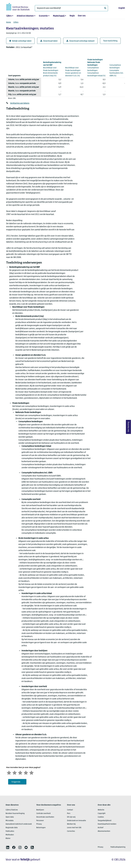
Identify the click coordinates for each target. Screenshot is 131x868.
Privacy (39, 824)
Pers (69, 813)
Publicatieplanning (118, 847)
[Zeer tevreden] (31, 772)
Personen (40, 821)
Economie (43, 16)
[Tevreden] (26, 772)
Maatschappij (59, 16)
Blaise (8, 838)
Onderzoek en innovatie (77, 821)
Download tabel (49, 41)
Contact (70, 810)
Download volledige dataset (80, 41)
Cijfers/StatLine (12, 810)
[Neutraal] (20, 772)
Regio (72, 16)
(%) (52, 69)
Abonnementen (104, 831)
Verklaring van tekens (20, 103)
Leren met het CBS (74, 828)
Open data (10, 817)
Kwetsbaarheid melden (107, 824)
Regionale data (12, 828)
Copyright (102, 813)
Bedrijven (40, 810)
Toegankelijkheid (105, 821)
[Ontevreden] (15, 772)
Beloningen (41, 828)
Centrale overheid (43, 813)
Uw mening (128, 427)
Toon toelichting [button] (110, 41)
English (122, 8)
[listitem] (8, 847)
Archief (101, 828)
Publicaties (10, 831)
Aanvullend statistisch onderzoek (19, 824)
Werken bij (71, 824)
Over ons (82, 16)
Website (101, 810)
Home (9, 22)
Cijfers (9, 16)
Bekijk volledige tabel (20, 41)
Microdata (10, 821)
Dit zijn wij (71, 817)
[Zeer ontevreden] (9, 772)
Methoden (10, 835)
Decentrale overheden (45, 817)
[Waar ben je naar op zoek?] (71, 8)
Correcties (71, 831)
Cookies (101, 817)
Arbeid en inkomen (25, 16)
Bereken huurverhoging (15, 813)
